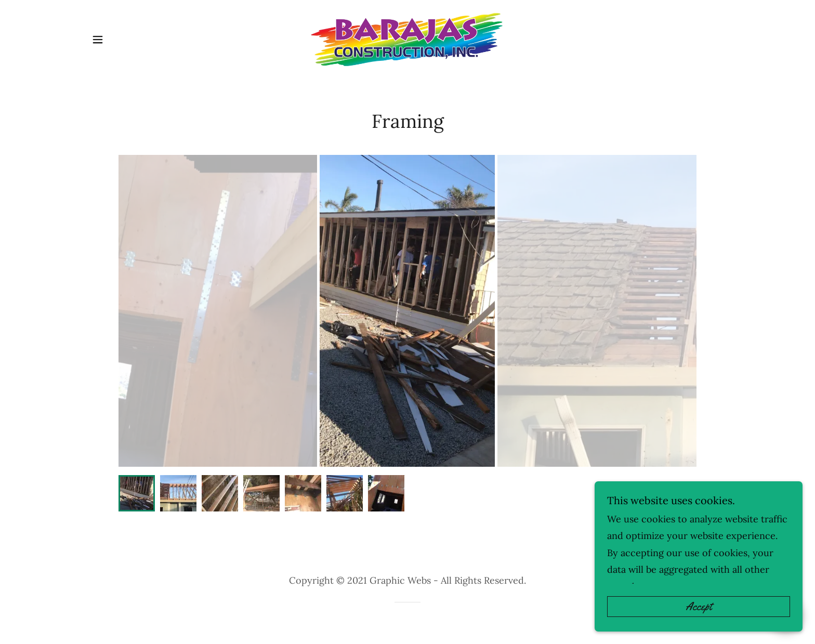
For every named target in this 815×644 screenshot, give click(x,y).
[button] (98, 40)
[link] (407, 40)
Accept (699, 607)
